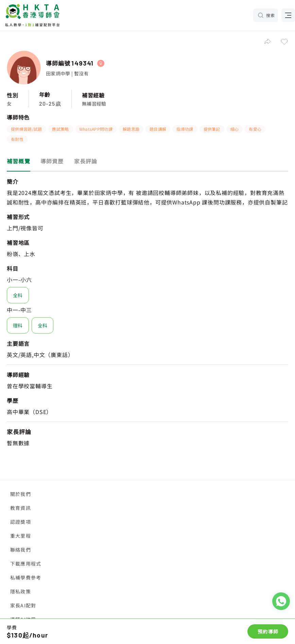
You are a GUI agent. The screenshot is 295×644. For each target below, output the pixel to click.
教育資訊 (21, 508)
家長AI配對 (23, 605)
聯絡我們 (21, 550)
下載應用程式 (26, 563)
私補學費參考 (26, 577)
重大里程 (21, 536)
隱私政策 (21, 591)
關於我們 (21, 494)
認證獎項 (21, 522)
